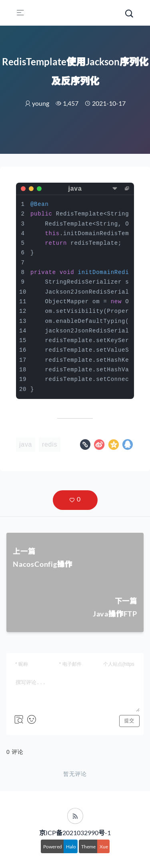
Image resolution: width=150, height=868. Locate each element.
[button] (75, 500)
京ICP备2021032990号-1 (75, 833)
